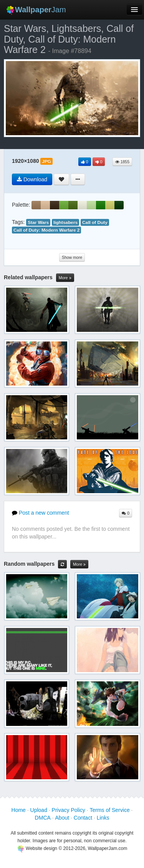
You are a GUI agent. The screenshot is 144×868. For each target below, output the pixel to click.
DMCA (43, 818)
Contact (83, 818)
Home (19, 810)
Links (103, 818)
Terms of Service (109, 810)
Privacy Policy (69, 810)
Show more (72, 257)
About (62, 818)
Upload (39, 810)
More (65, 278)
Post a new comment (41, 513)
